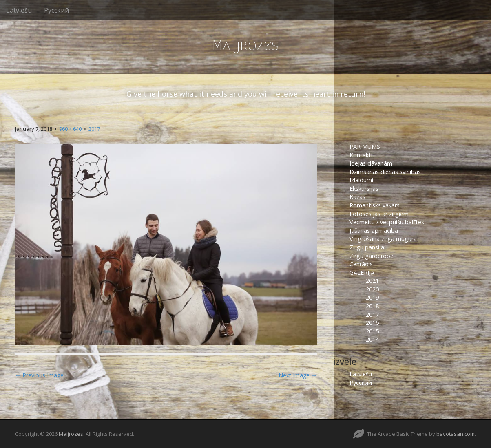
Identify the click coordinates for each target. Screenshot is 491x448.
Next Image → (298, 375)
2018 (372, 306)
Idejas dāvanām (371, 163)
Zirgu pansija (367, 247)
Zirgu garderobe (372, 256)
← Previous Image (39, 375)
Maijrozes (245, 45)
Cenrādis (361, 264)
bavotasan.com (456, 434)
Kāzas (357, 197)
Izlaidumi (361, 180)
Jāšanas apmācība (374, 231)
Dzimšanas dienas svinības (385, 172)
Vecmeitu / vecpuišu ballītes (387, 222)
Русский (56, 10)
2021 (372, 281)
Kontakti (362, 155)
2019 (372, 297)
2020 (372, 289)
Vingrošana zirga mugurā (383, 239)
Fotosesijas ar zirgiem (379, 214)
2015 (372, 331)
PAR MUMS (365, 147)
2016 (372, 323)
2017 (94, 129)
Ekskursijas (364, 189)
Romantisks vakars (375, 205)
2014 (372, 339)
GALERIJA (362, 273)
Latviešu (19, 10)
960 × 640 (70, 129)
